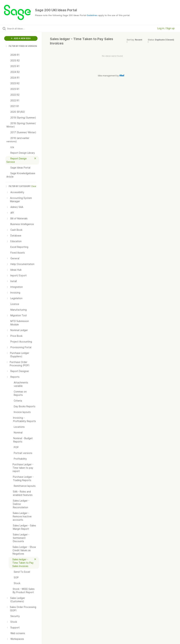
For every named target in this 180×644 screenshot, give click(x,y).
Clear (34, 186)
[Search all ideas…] (23, 29)
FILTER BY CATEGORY (18, 186)
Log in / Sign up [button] (166, 28)
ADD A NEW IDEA (21, 38)
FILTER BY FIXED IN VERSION (21, 46)
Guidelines (92, 15)
